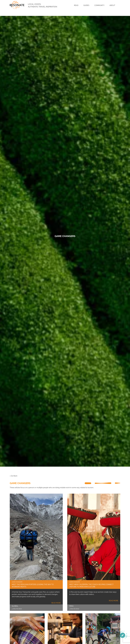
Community (99, 5)
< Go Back (14, 476)
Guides (86, 5)
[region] (104, 629)
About (112, 5)
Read (76, 5)
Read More (56, 603)
